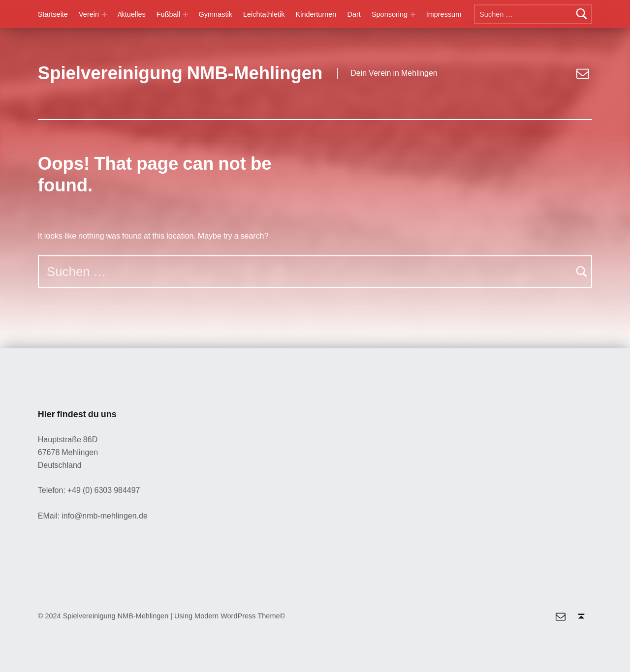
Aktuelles (132, 14)
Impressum (444, 14)
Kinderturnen (316, 14)
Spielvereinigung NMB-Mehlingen (180, 73)
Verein (89, 14)
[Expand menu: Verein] (104, 14)
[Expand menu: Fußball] (186, 14)
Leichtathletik (264, 14)
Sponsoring (390, 14)
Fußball (168, 14)
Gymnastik (216, 14)
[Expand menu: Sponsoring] (413, 14)
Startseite (53, 14)
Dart (354, 14)
